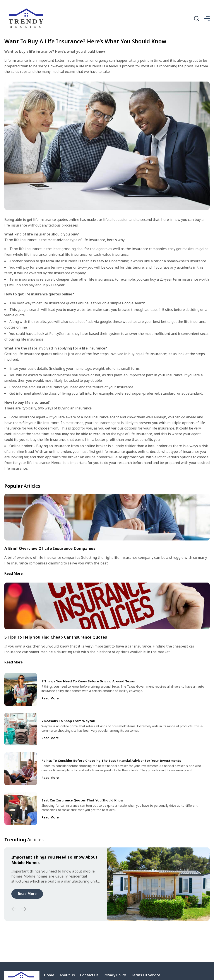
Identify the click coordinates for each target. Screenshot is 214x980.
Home (49, 975)
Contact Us (89, 975)
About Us (67, 975)
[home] (27, 19)
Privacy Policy (115, 975)
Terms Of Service (146, 975)
